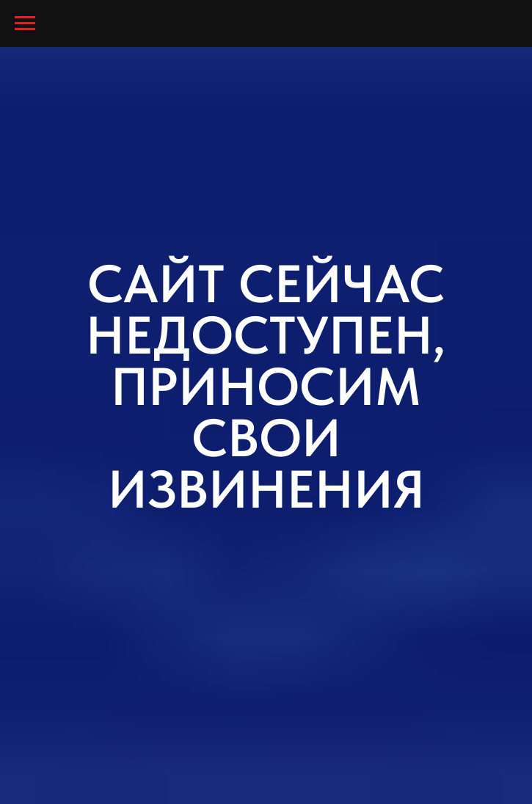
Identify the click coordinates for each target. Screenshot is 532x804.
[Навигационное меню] (25, 23)
